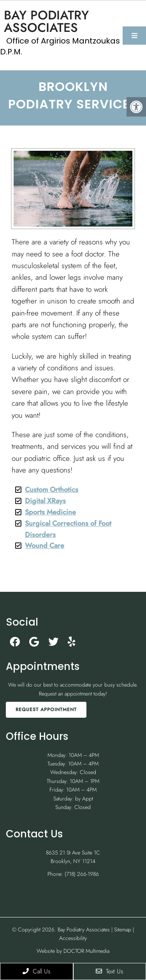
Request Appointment (46, 710)
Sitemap (123, 929)
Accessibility (73, 938)
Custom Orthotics (52, 490)
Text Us (109, 971)
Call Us (36, 971)
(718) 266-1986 (82, 874)
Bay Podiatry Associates (46, 21)
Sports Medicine (50, 512)
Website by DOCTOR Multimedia (73, 951)
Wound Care (45, 546)
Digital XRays (45, 501)
